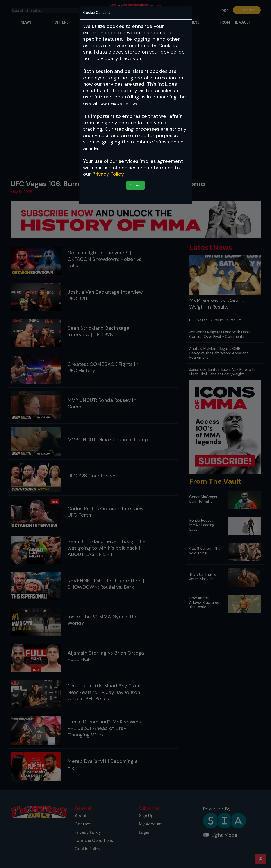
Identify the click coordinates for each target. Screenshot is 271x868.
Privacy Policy (108, 174)
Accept (135, 185)
